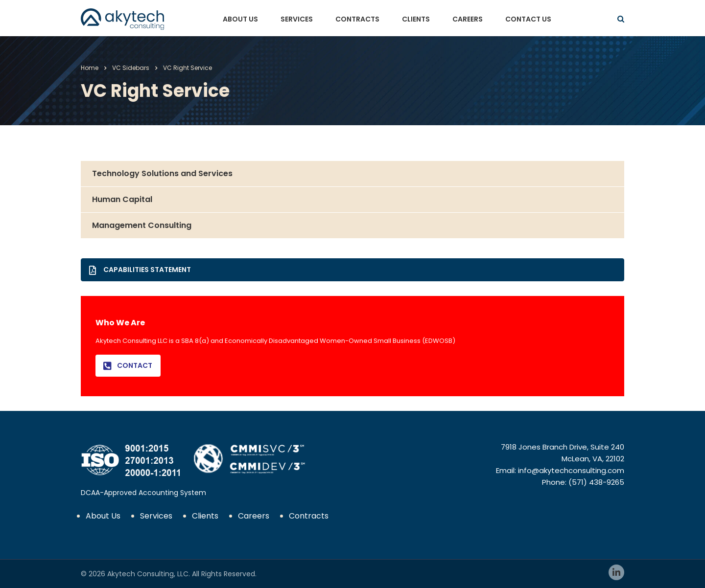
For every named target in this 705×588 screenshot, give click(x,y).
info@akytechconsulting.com (571, 470)
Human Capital (122, 199)
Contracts (357, 19)
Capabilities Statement (140, 270)
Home (90, 68)
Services (297, 19)
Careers (468, 19)
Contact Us (528, 19)
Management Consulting (142, 225)
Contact (128, 365)
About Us (240, 19)
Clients (416, 19)
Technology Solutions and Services (162, 173)
